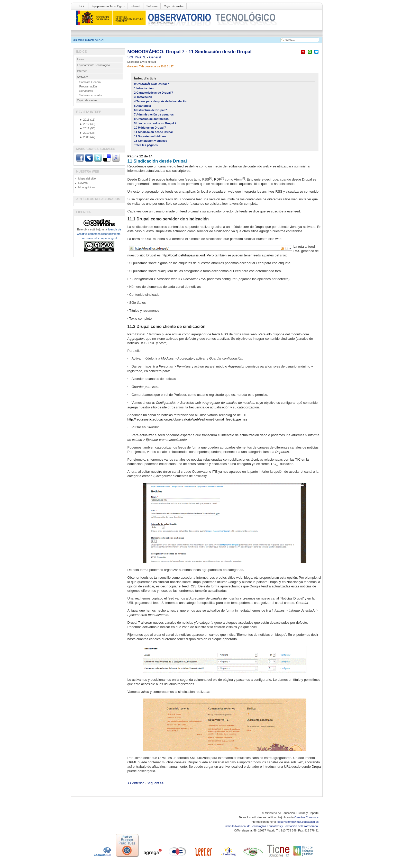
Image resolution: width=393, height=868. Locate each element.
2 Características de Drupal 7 (154, 93)
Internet (135, 6)
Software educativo (92, 95)
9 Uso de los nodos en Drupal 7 (155, 123)
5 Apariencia (143, 106)
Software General (90, 82)
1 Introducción (144, 88)
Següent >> (155, 783)
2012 (85, 124)
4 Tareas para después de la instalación (161, 101)
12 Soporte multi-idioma (150, 136)
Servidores (86, 91)
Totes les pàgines (146, 145)
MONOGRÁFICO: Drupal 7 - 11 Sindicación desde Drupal (190, 52)
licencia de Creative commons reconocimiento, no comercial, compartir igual (99, 234)
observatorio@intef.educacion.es (298, 822)
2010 (85, 133)
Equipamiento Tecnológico (108, 6)
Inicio (82, 6)
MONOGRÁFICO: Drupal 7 (152, 84)
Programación (88, 86)
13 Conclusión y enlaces (151, 141)
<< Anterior (136, 783)
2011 (85, 128)
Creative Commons (306, 817)
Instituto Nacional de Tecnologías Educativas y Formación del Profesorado (272, 826)
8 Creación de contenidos (151, 119)
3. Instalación (143, 97)
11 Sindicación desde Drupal (153, 132)
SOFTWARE (137, 57)
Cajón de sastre (174, 6)
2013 (85, 120)
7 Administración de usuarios (154, 114)
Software (152, 6)
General (155, 57)
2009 (85, 137)
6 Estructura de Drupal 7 (151, 110)
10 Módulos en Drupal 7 (150, 128)
